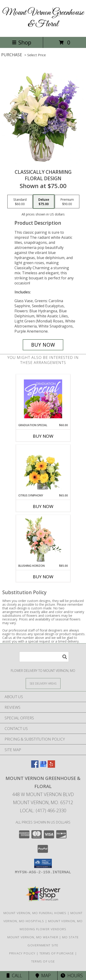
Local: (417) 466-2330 (43, 810)
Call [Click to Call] (14, 976)
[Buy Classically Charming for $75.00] (43, 345)
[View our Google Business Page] (43, 766)
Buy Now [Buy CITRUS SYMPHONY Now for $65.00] (43, 506)
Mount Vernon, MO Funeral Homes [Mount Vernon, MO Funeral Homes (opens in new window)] (35, 913)
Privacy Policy (22, 953)
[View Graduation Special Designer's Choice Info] (43, 399)
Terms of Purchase (57, 953)
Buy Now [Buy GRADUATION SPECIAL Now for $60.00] (43, 436)
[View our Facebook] (35, 766)
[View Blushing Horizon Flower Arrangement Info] (43, 539)
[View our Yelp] (51, 766)
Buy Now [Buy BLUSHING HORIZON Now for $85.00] (43, 577)
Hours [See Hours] (72, 976)
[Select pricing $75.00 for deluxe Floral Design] (44, 202)
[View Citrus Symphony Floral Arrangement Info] (43, 469)
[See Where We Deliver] (43, 683)
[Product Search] (44, 657)
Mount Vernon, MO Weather (33, 937)
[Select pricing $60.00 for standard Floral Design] (20, 202)
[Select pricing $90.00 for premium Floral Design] (67, 202)
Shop (22, 42)
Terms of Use (43, 961)
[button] (43, 863)
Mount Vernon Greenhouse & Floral (43, 18)
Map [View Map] (43, 976)
